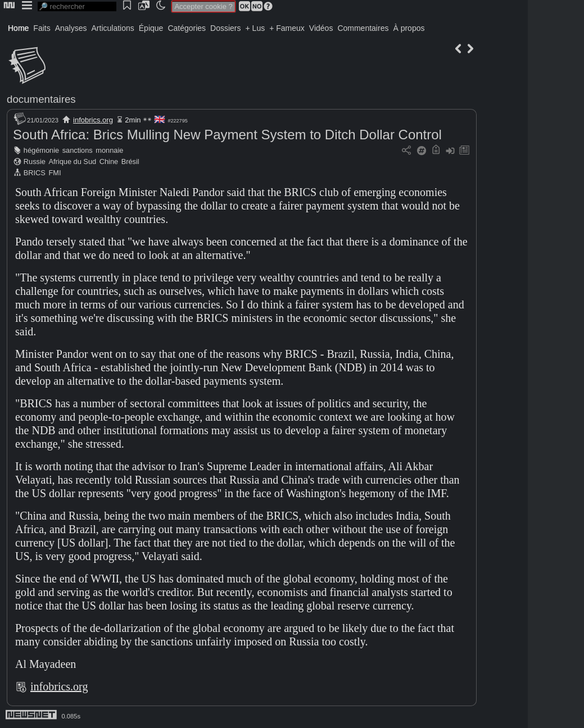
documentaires (41, 99)
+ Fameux (287, 28)
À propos (409, 28)
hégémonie (41, 150)
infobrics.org (93, 120)
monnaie (109, 150)
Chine (109, 161)
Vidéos (321, 28)
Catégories (187, 28)
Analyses (71, 28)
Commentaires (363, 28)
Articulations (113, 28)
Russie (35, 161)
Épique (151, 28)
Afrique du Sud (72, 161)
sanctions (78, 150)
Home (18, 28)
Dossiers (225, 28)
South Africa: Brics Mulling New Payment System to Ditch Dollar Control (227, 135)
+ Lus (255, 28)
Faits (42, 28)
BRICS (35, 173)
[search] (77, 6)
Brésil (130, 161)
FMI (55, 173)
